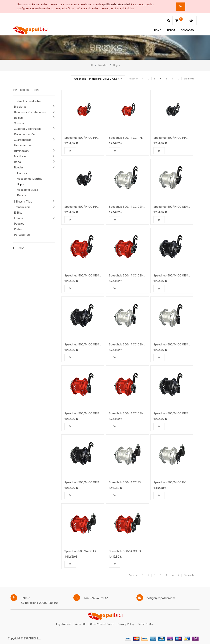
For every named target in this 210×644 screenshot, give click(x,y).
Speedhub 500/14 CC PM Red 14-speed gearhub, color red (125, 138)
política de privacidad (116, 4)
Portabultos (22, 235)
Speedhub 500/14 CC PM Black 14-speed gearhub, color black (81, 207)
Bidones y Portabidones (30, 112)
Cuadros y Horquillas (27, 129)
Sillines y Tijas (23, 202)
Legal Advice (64, 624)
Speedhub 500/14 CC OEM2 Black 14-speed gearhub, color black (83, 345)
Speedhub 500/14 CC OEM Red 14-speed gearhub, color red (126, 414)
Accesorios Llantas (30, 179)
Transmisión (22, 207)
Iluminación (21, 151)
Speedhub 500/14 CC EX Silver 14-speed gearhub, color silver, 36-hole (125, 483)
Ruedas (19, 167)
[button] (98, 79)
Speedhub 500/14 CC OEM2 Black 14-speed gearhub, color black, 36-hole (172, 276)
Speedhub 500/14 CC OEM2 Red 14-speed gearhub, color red (127, 276)
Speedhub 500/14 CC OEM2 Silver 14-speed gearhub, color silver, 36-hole (127, 207)
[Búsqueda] (66, 77)
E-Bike (18, 213)
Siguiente (189, 79)
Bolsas (18, 118)
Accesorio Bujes (28, 190)
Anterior (133, 79)
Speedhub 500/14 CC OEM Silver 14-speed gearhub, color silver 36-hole (126, 345)
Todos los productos (28, 101)
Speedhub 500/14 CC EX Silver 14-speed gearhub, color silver (170, 483)
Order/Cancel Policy (102, 624)
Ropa (17, 162)
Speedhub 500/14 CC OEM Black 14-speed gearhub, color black (82, 483)
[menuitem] (158, 30)
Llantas (22, 173)
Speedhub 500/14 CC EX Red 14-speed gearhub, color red (125, 552)
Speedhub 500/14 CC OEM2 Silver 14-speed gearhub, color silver (172, 207)
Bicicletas (20, 107)
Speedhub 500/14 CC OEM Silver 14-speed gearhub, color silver (171, 345)
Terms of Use (146, 624)
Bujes (20, 184)
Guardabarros (23, 140)
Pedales (19, 224)
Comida (19, 123)
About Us (81, 624)
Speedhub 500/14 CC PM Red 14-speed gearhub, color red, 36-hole (81, 138)
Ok (181, 7)
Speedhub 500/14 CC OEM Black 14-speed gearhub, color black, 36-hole (171, 414)
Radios (21, 195)
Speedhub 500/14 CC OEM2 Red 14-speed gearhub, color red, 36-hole (83, 276)
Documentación (24, 134)
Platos (18, 229)
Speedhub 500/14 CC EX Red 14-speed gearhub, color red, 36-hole (81, 552)
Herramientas (23, 145)
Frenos (19, 218)
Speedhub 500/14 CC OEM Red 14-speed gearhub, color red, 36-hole (82, 414)
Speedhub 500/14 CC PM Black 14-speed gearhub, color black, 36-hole (170, 138)
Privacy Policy (126, 624)
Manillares (20, 156)
